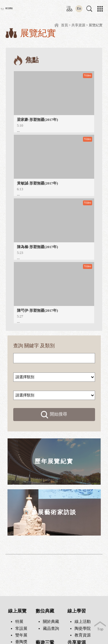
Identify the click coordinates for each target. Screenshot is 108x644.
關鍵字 (32, 346)
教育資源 (83, 635)
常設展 (21, 629)
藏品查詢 (51, 629)
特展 (19, 622)
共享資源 (78, 25)
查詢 (18, 346)
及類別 (47, 346)
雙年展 (21, 635)
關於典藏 (51, 622)
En (79, 8)
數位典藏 (45, 611)
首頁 (65, 25)
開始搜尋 (54, 415)
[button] (89, 9)
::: (68, 7)
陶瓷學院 (83, 629)
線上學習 (77, 611)
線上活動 (83, 622)
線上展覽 (17, 611)
